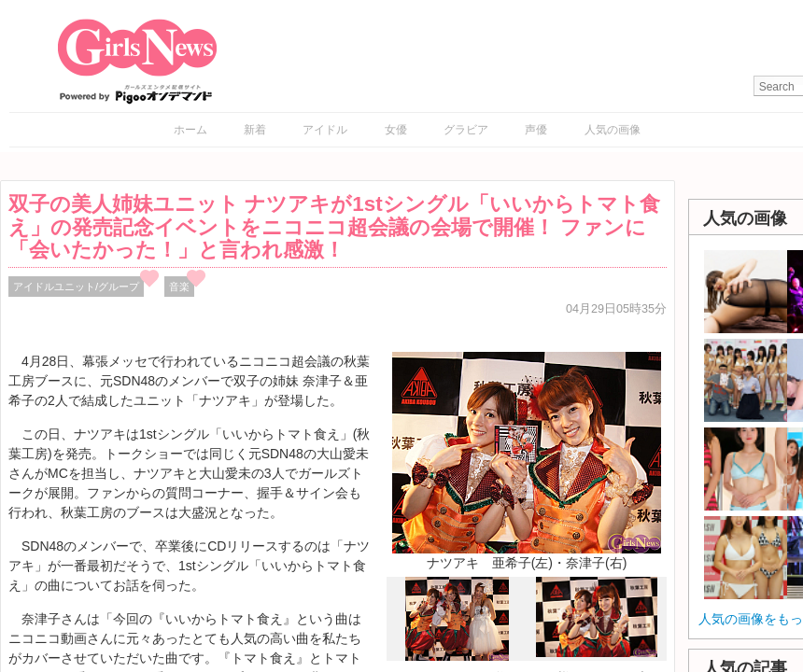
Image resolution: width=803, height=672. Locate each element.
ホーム (190, 130)
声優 (536, 130)
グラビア (466, 130)
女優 (396, 130)
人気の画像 (613, 130)
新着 (255, 130)
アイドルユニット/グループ (76, 287)
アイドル (325, 130)
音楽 (179, 287)
